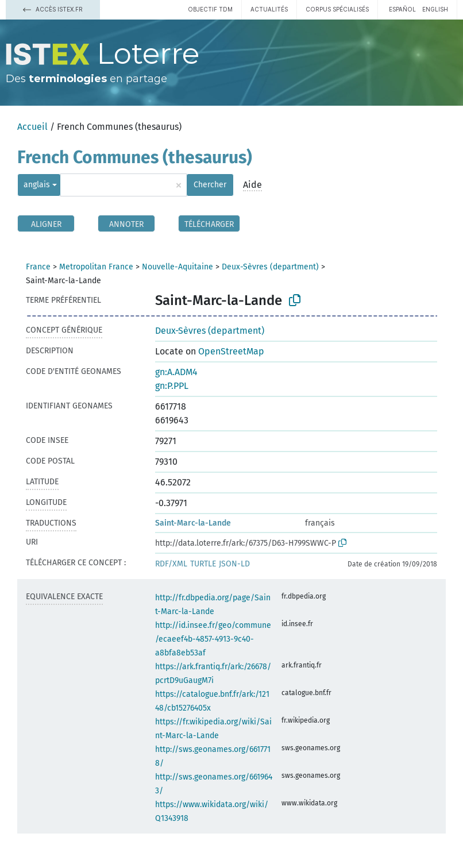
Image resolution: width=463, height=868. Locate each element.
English (435, 9)
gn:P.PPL (172, 386)
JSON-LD (234, 564)
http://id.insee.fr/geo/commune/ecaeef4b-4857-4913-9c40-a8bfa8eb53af (213, 639)
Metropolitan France (96, 267)
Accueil (32, 127)
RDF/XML (171, 564)
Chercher (210, 185)
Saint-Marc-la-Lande (193, 523)
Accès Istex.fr (53, 9)
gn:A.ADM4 (176, 372)
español (402, 9)
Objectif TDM (210, 9)
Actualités (269, 9)
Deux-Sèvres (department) (270, 267)
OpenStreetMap (231, 351)
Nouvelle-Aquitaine (178, 267)
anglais (37, 185)
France (38, 267)
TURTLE (203, 564)
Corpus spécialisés (337, 9)
